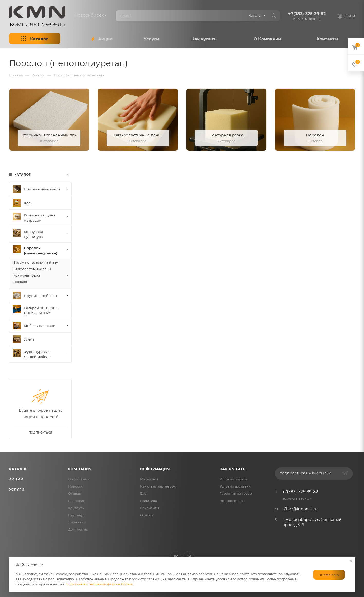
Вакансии (77, 501)
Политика (149, 501)
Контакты (76, 508)
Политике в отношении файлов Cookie (99, 584)
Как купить (232, 469)
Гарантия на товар (236, 493)
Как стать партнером (158, 486)
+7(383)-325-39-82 (307, 14)
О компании (79, 479)
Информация (155, 469)
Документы (78, 529)
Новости (75, 486)
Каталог (18, 469)
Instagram (189, 557)
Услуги (17, 489)
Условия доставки (235, 486)
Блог (144, 493)
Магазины (149, 479)
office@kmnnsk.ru (300, 509)
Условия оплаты (234, 479)
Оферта (147, 515)
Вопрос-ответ (231, 501)
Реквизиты (150, 508)
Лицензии (77, 522)
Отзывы (75, 493)
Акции (16, 479)
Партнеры (77, 515)
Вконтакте (176, 557)
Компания (80, 469)
